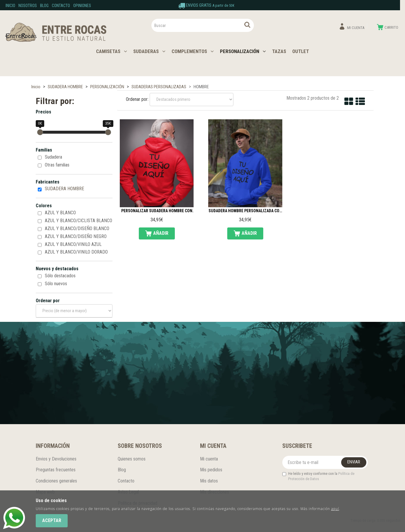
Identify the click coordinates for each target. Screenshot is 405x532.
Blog (44, 6)
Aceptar (52, 520)
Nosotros (28, 6)
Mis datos (209, 481)
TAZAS (279, 51)
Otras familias (57, 165)
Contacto (61, 6)
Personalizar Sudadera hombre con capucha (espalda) (157, 211)
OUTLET (301, 51)
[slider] (40, 132)
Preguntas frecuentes (56, 470)
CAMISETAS (112, 51)
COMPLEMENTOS (193, 51)
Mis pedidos (211, 470)
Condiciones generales (56, 481)
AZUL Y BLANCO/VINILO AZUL (73, 244)
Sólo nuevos (56, 284)
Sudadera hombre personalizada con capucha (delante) (245, 211)
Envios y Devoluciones (56, 459)
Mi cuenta (209, 459)
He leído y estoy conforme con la (318, 476)
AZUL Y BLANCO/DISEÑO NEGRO (76, 236)
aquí (335, 509)
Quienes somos (132, 459)
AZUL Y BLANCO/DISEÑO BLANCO (77, 228)
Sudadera (53, 157)
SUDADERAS (149, 51)
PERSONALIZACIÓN (243, 51)
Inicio (10, 6)
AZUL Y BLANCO (60, 213)
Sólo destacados (60, 276)
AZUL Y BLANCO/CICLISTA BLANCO (78, 221)
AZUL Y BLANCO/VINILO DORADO (76, 252)
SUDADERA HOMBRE (64, 189)
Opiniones (82, 6)
